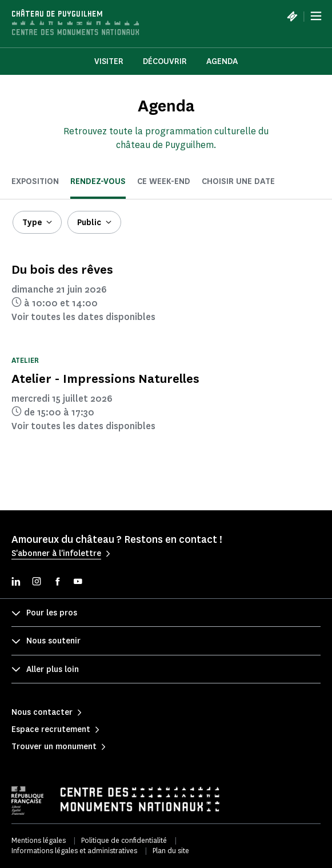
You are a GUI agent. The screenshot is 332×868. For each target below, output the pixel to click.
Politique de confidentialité (124, 840)
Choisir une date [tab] (238, 181)
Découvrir (165, 61)
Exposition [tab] (35, 181)
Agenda (222, 61)
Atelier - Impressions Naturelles (105, 379)
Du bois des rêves (62, 269)
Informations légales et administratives (74, 851)
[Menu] (316, 16)
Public (89, 223)
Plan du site (171, 851)
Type (32, 223)
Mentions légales (39, 840)
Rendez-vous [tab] (98, 181)
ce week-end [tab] (164, 181)
